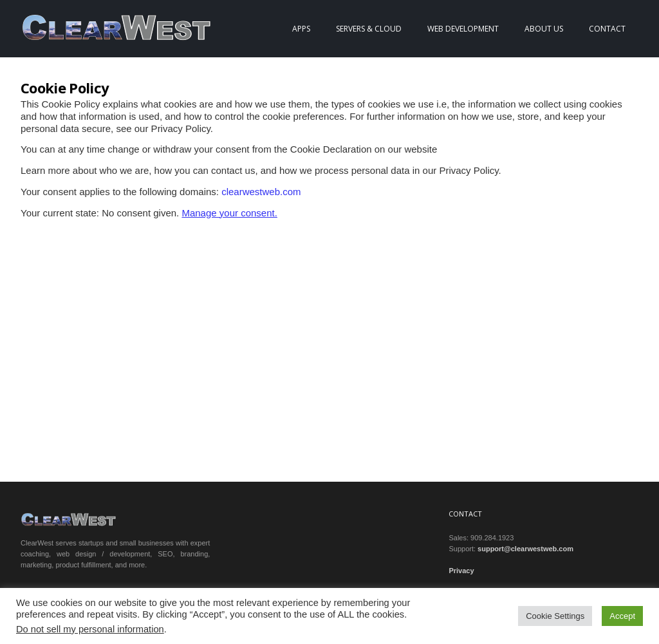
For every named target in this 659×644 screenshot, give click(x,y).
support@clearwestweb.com (525, 549)
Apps (301, 29)
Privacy (461, 571)
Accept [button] (622, 616)
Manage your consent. (229, 213)
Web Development (463, 29)
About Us (544, 29)
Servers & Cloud (369, 29)
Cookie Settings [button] (555, 616)
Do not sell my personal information (90, 629)
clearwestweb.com (261, 192)
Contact (607, 29)
